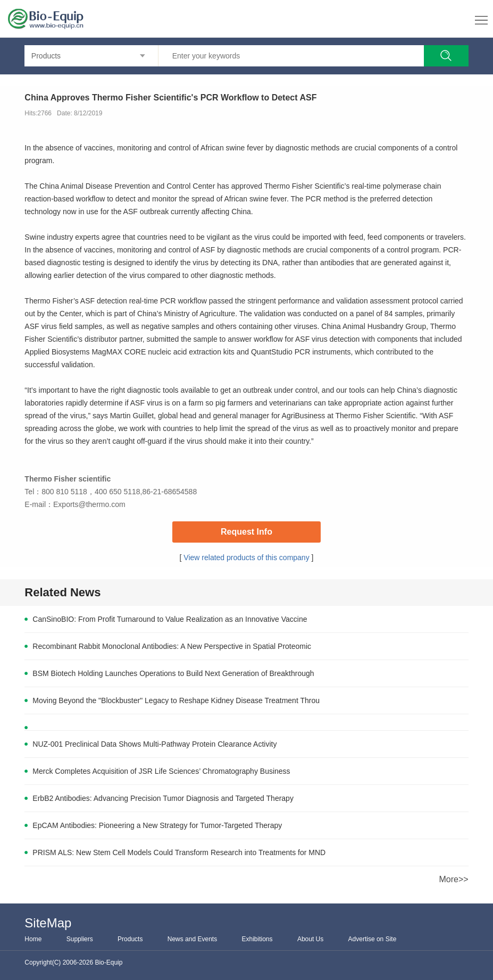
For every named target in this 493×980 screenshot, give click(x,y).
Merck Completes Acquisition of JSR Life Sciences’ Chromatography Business (161, 771)
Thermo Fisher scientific (68, 479)
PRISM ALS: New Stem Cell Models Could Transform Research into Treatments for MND (179, 852)
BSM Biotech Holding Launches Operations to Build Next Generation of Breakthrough (173, 673)
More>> (454, 879)
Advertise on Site (373, 939)
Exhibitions (257, 939)
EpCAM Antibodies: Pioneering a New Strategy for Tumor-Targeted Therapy (157, 825)
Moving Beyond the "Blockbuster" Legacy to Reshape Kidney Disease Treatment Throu (176, 700)
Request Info (247, 532)
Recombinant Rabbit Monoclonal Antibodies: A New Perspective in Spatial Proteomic (172, 646)
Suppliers (80, 939)
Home (33, 939)
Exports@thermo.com (89, 504)
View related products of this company (246, 557)
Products (130, 939)
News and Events (192, 939)
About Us (310, 939)
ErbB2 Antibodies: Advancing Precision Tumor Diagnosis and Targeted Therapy (163, 798)
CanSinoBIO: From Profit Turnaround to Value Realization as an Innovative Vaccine (170, 619)
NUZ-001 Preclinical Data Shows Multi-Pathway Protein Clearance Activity (154, 744)
